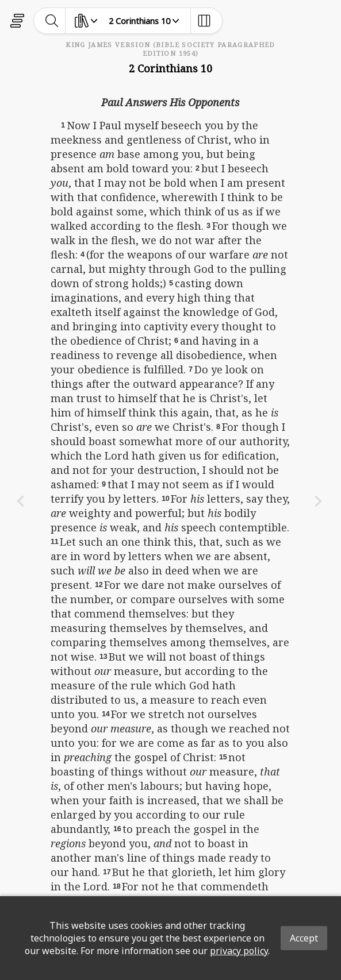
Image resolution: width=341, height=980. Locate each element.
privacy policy (239, 951)
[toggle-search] (52, 21)
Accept (304, 938)
